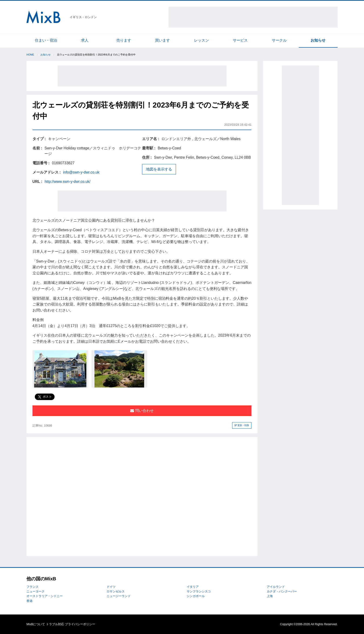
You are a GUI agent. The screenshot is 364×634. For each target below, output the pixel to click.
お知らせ (318, 40)
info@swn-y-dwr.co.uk (81, 172)
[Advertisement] (253, 17)
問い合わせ (142, 411)
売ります (124, 40)
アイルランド (276, 587)
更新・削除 (242, 425)
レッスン (201, 40)
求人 (85, 40)
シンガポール (196, 596)
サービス (240, 40)
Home (30, 55)
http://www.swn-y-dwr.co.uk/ (67, 182)
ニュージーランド (119, 596)
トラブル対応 (55, 624)
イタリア (193, 587)
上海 (270, 596)
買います (162, 40)
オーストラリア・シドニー (45, 596)
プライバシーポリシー (80, 624)
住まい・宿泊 (46, 40)
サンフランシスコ (199, 591)
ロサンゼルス (116, 591)
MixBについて (36, 624)
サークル (279, 40)
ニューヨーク (36, 591)
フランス (32, 587)
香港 (29, 601)
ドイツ (111, 587)
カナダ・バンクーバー (282, 591)
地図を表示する (159, 169)
